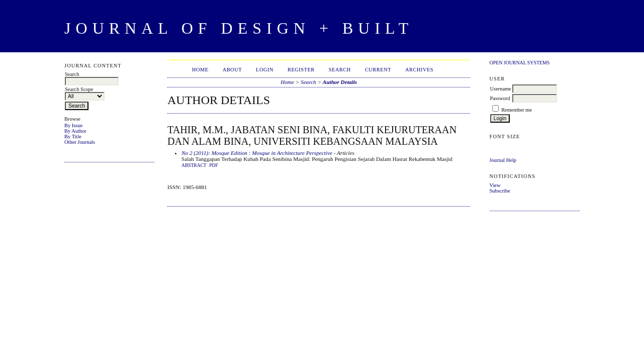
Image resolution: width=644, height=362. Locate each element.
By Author (75, 131)
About (232, 70)
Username (501, 89)
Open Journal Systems (520, 63)
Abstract (194, 165)
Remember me (517, 110)
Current (378, 70)
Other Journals (80, 142)
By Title (73, 137)
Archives (419, 70)
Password (500, 98)
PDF (213, 165)
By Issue (73, 125)
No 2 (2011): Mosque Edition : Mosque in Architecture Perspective (257, 153)
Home (200, 70)
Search (340, 70)
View (495, 185)
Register (301, 70)
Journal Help (503, 160)
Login (265, 70)
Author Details (340, 82)
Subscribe (500, 191)
